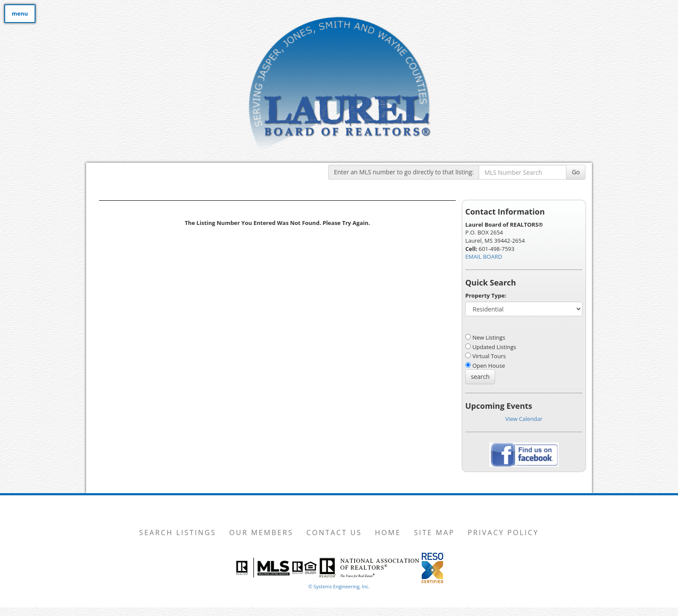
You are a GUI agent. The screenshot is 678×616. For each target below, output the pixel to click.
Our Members (261, 533)
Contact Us (334, 533)
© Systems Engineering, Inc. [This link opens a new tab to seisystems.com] (339, 586)
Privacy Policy (504, 533)
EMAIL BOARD (484, 257)
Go (576, 172)
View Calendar (524, 419)
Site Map (434, 533)
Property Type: (486, 295)
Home (388, 533)
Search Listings (178, 533)
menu (20, 13)
